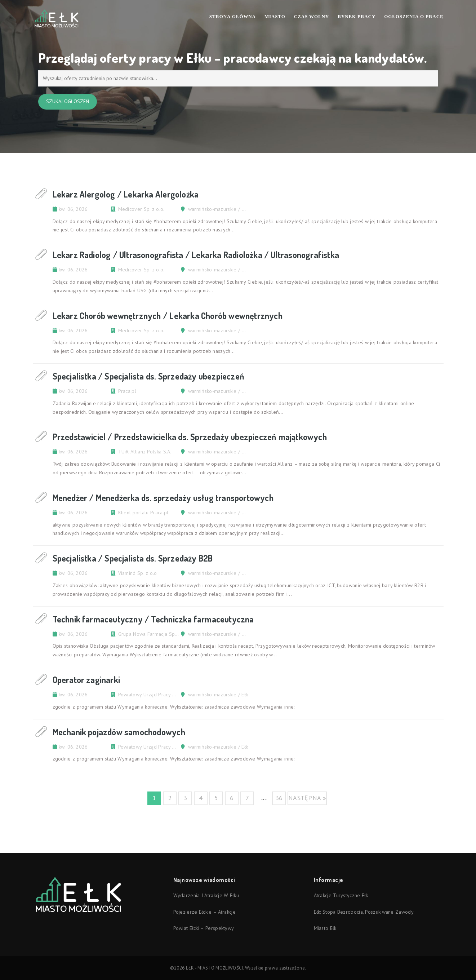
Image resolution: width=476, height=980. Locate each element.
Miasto (275, 16)
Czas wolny (312, 16)
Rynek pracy (357, 16)
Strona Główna (233, 16)
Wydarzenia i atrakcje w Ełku (206, 895)
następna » (307, 798)
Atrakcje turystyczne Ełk (341, 895)
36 (279, 798)
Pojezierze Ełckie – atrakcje (204, 912)
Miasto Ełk (325, 928)
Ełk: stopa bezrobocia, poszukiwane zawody (364, 912)
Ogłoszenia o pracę (414, 16)
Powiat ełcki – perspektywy (204, 928)
